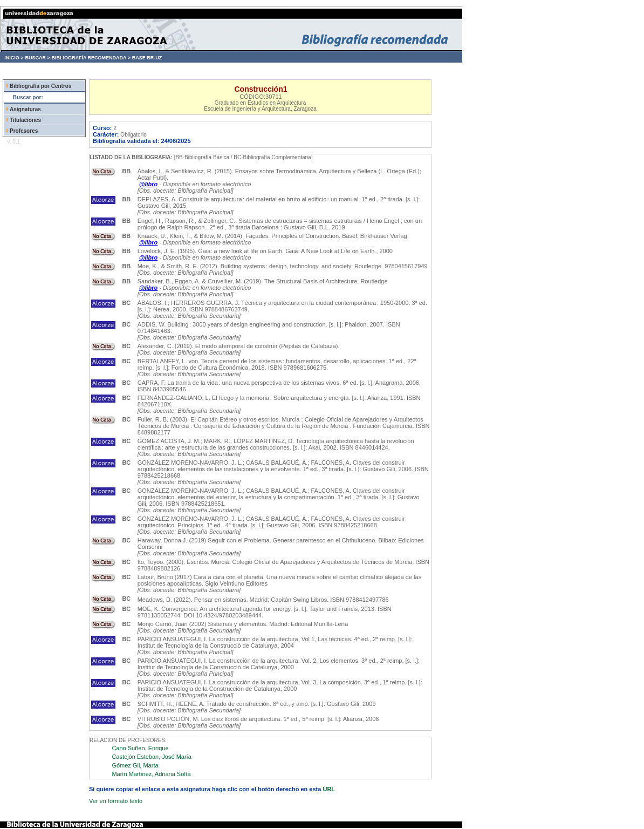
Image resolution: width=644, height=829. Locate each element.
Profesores (24, 131)
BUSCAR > (37, 58)
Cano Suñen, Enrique (140, 748)
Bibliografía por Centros (40, 86)
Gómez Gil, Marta (135, 765)
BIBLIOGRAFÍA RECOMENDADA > (91, 58)
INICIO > (14, 58)
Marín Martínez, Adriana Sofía (151, 774)
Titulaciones (25, 120)
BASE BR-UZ (147, 58)
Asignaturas (25, 109)
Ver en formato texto (116, 801)
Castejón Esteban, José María (151, 757)
